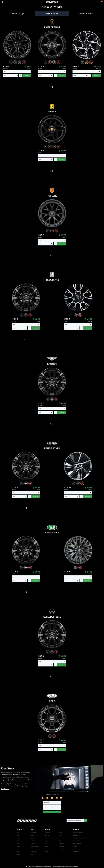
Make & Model (52, 13)
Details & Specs (86, 13)
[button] (3, 2)
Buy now (27, 75)
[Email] (52, 803)
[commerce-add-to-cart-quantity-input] (20, 75)
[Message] (52, 807)
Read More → (5, 789)
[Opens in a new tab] (24, 833)
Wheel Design (18, 13)
